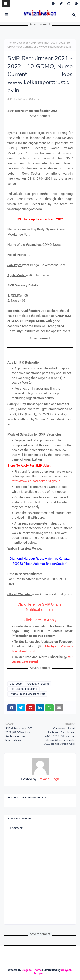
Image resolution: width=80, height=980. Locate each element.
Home (11, 43)
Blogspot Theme (32, 970)
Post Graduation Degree (24, 689)
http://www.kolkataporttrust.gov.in (36, 481)
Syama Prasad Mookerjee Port (27, 694)
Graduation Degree (38, 684)
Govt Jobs (23, 43)
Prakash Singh (19, 99)
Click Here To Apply (40, 620)
